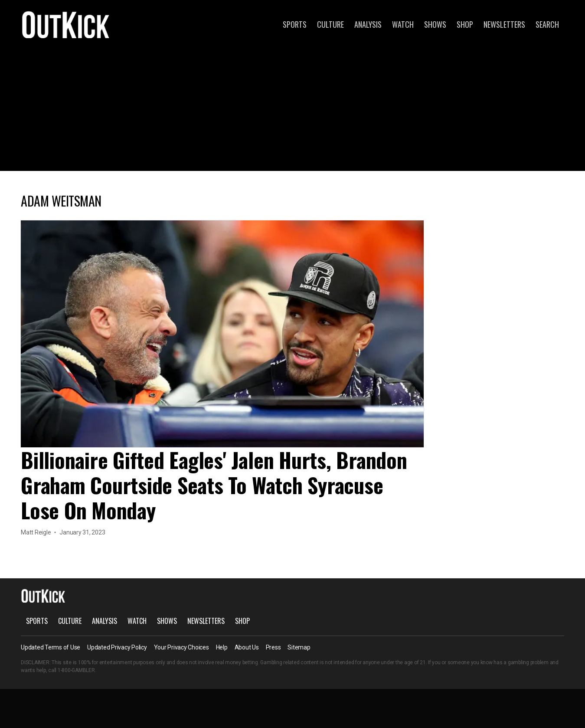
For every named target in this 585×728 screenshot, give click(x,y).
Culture (330, 24)
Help (222, 647)
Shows (435, 24)
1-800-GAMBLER (76, 670)
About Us (247, 647)
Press (273, 647)
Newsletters (504, 24)
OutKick (66, 24)
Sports (295, 24)
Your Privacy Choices (181, 647)
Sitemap (299, 647)
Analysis (368, 24)
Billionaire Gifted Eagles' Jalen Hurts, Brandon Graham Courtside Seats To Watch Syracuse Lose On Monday (214, 485)
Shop (465, 24)
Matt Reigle (36, 532)
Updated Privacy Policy (117, 647)
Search (547, 24)
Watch (403, 24)
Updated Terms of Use (51, 647)
